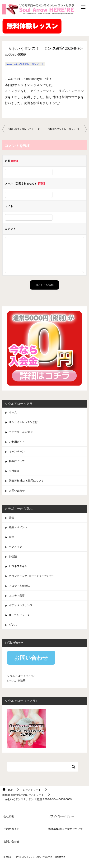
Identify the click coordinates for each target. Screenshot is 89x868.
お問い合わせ (17, 491)
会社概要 (14, 471)
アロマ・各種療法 (19, 586)
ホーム (13, 412)
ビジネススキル (18, 566)
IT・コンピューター (21, 615)
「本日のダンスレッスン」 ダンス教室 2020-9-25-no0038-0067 (26, 129)
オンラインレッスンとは (23, 422)
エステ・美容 (17, 595)
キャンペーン (17, 451)
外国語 (13, 556)
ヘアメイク (16, 547)
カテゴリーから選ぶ (21, 432)
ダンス (13, 625)
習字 (12, 537)
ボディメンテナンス (21, 605)
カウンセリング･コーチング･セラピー (31, 576)
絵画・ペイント (18, 527)
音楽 (12, 518)
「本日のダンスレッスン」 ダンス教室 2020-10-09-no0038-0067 (67, 129)
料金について (17, 461)
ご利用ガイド (17, 442)
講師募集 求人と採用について (26, 481)
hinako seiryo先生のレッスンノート (25, 64)
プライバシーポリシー (61, 816)
